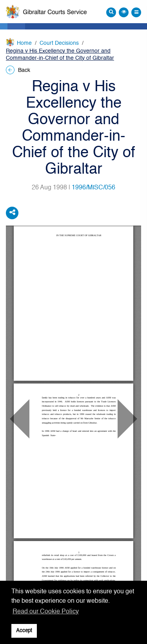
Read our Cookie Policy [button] (46, 612)
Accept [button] (24, 631)
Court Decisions (59, 43)
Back (18, 70)
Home (24, 43)
